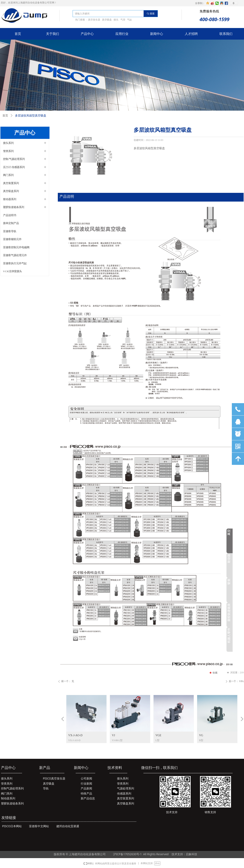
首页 (5, 116)
